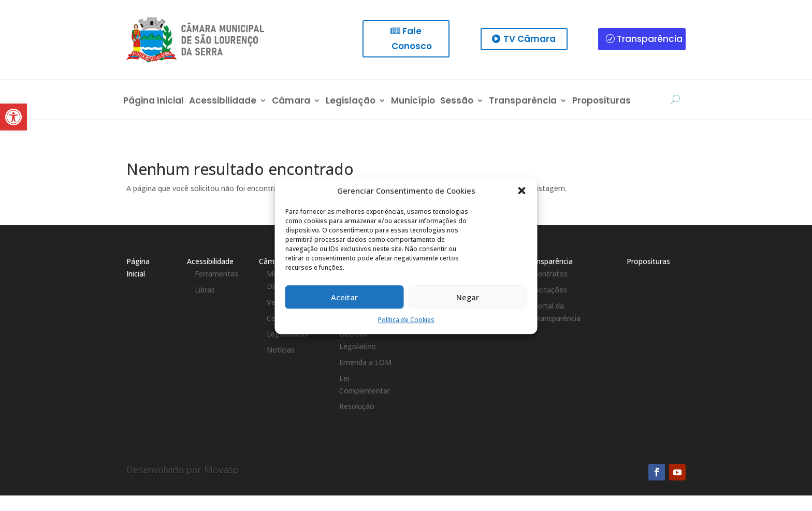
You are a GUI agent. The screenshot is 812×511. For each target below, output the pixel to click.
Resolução (357, 406)
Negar (468, 297)
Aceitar (344, 297)
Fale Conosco (412, 39)
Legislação (351, 102)
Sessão (457, 102)
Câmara (291, 102)
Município (413, 102)
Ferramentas (216, 274)
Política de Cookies (406, 320)
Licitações (550, 290)
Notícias (281, 350)
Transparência (650, 39)
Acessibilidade (223, 102)
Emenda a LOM (365, 362)
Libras (205, 290)
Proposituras (601, 102)
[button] (522, 191)
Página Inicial (154, 102)
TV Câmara (530, 39)
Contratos (550, 274)
